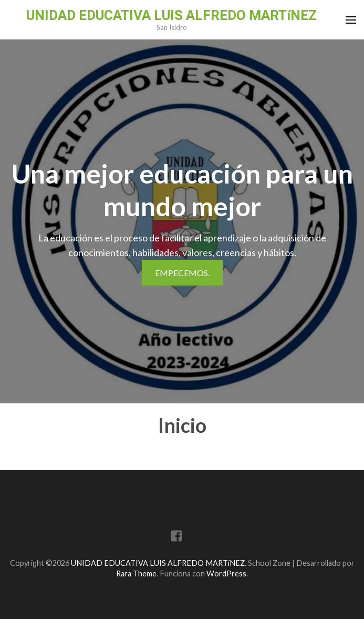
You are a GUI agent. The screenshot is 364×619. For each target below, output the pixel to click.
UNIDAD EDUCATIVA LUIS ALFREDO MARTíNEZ (171, 15)
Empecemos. (182, 273)
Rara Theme (136, 574)
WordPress (226, 574)
